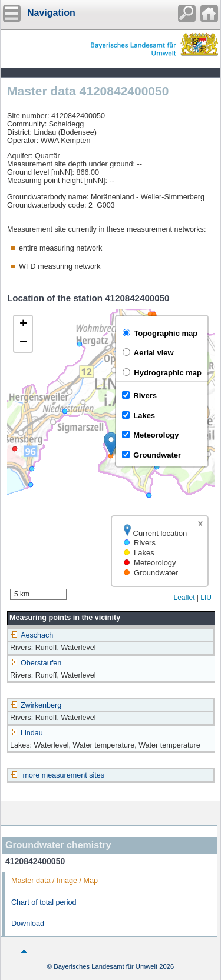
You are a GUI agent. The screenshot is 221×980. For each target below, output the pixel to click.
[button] (111, 444)
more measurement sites (64, 775)
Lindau (27, 733)
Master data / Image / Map (55, 881)
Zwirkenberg (36, 705)
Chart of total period (44, 902)
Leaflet (184, 598)
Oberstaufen (36, 663)
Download (28, 924)
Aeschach (32, 635)
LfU (206, 598)
